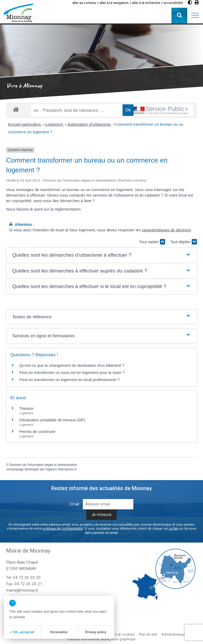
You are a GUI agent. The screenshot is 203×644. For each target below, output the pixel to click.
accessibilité (173, 3)
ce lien (174, 528)
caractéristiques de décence (166, 230)
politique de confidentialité (63, 528)
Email (75, 504)
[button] (195, 16)
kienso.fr (71, 469)
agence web (55, 469)
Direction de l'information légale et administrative (43, 465)
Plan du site (148, 634)
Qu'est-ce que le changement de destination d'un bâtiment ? (72, 365)
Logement (55, 124)
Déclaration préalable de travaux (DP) (52, 420)
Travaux (26, 408)
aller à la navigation (114, 3)
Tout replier (152, 242)
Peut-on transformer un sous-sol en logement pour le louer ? (72, 372)
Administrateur (173, 634)
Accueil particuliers (25, 124)
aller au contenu (84, 3)
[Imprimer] (197, 3)
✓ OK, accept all (22, 632)
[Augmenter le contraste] (190, 3)
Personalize (59, 632)
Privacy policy (96, 632)
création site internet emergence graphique (101, 639)
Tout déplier (184, 242)
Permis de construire (37, 431)
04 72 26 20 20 (27, 578)
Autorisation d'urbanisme (90, 124)
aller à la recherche (146, 3)
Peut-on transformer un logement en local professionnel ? (69, 380)
